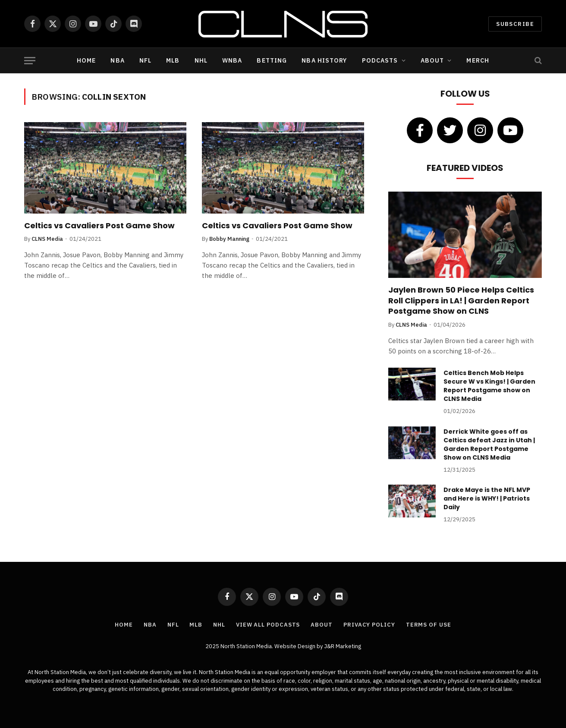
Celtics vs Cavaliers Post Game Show (99, 226)
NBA (117, 60)
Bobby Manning (229, 239)
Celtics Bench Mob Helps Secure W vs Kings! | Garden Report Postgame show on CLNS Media (489, 386)
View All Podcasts (268, 625)
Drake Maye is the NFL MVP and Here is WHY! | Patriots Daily (487, 498)
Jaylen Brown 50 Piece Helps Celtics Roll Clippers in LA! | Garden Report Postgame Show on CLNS (461, 301)
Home (86, 60)
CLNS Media (47, 239)
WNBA (232, 60)
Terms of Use (429, 625)
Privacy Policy (369, 625)
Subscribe (515, 24)
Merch (478, 60)
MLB (173, 60)
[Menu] (30, 61)
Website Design (296, 646)
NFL (145, 60)
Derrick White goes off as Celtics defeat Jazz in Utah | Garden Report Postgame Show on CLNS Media (489, 444)
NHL (201, 60)
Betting (272, 60)
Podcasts (380, 60)
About (432, 60)
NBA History (324, 60)
